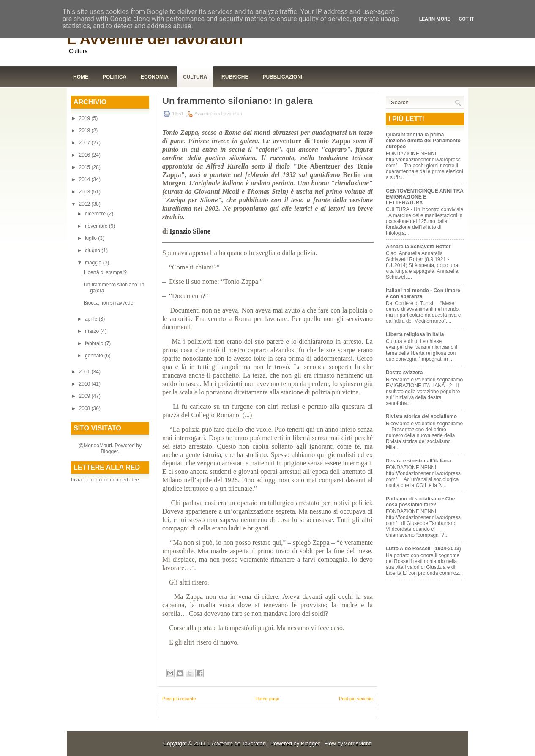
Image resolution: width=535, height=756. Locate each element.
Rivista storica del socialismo (421, 416)
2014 (85, 179)
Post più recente (179, 699)
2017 (85, 143)
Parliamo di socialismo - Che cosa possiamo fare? (420, 502)
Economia (155, 77)
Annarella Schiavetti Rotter (418, 247)
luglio (91, 238)
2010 (85, 384)
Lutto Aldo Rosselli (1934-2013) (423, 549)
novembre (97, 226)
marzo (93, 331)
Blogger (109, 451)
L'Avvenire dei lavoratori (155, 39)
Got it (466, 19)
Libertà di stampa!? (105, 272)
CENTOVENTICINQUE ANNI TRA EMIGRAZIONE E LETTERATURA (425, 197)
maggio (94, 263)
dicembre (96, 214)
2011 (85, 372)
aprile (92, 319)
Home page (267, 699)
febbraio (95, 343)
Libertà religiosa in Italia (415, 334)
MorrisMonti (358, 744)
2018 (85, 131)
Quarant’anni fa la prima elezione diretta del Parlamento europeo (423, 141)
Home (81, 77)
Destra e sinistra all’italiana (419, 461)
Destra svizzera (404, 373)
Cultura (195, 77)
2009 (85, 396)
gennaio (95, 356)
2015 (85, 167)
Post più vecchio (356, 699)
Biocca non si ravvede (108, 303)
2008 (85, 408)
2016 (85, 155)
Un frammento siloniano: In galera (237, 101)
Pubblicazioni (282, 77)
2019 (85, 118)
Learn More (435, 19)
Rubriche (235, 77)
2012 (85, 204)
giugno (93, 250)
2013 (85, 192)
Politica (115, 77)
